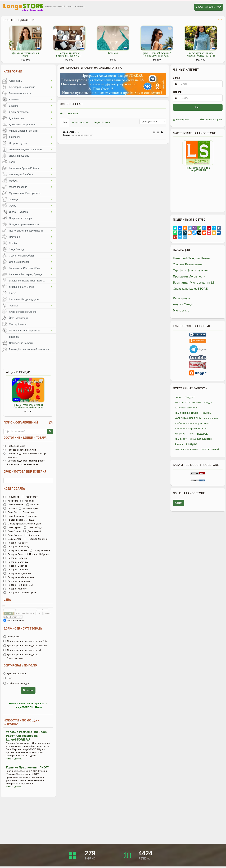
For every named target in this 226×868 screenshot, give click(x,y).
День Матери (12, 539)
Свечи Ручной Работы (21, 256)
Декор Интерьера (19, 112)
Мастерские (181, 311)
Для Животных (17, 118)
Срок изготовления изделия (25, 471)
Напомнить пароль (211, 120)
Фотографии (12, 637)
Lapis (178, 397)
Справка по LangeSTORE (190, 289)
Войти (198, 107)
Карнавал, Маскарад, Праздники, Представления (28, 274)
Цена (7, 600)
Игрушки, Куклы (18, 143)
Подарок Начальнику (17, 581)
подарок (202, 434)
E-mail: (177, 78)
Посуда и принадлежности (24, 224)
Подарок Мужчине (15, 550)
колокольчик (211, 418)
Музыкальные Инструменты (25, 193)
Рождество (30, 497)
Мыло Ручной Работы (21, 174)
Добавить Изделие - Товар (209, 7)
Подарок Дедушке (15, 558)
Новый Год (11, 497)
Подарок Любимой (36, 539)
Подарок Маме (40, 550)
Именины (33, 505)
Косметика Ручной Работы (24, 168)
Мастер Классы (18, 324)
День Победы (33, 527)
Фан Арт (14, 306)
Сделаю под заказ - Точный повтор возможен (25, 455)
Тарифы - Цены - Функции (191, 270)
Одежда (13, 199)
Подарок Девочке (15, 566)
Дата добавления (15, 674)
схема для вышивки (201, 439)
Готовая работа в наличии (20, 450)
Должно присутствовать (23, 628)
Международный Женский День (22, 524)
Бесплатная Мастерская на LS (194, 283)
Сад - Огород (16, 249)
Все (65, 122)
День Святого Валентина (19, 512)
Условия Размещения (188, 264)
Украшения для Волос (21, 287)
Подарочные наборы (21, 218)
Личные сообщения (187, 7)
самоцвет (181, 439)
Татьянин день (28, 508)
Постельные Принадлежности (26, 231)
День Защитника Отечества (20, 516)
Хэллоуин (32, 535)
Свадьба (10, 508)
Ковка (12, 162)
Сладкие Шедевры (19, 262)
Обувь (12, 206)
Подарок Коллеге (15, 589)
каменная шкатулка (187, 413)
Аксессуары (16, 81)
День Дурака (12, 527)
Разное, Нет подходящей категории (29, 349)
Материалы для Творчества (25, 331)
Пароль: (178, 92)
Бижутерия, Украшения (22, 87)
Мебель (13, 181)
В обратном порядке (16, 683)
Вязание (14, 106)
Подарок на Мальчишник (19, 577)
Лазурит (190, 397)
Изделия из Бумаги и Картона (26, 149)
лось (191, 434)
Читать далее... (14, 759)
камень (206, 413)
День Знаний (32, 531)
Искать (28, 690)
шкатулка (192, 444)
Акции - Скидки (102, 122)
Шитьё (13, 293)
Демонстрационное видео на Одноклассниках (21, 656)
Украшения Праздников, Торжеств (28, 281)
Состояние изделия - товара (25, 438)
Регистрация (181, 120)
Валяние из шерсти (20, 93)
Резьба (13, 243)
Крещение (11, 501)
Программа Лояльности (189, 277)
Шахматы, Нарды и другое (24, 299)
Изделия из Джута (19, 156)
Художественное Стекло (23, 312)
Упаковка (14, 337)
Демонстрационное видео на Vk (22, 650)
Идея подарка (14, 488)
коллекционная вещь (188, 418)
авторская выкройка (186, 408)
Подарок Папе (13, 554)
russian (179, 503)
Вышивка (14, 100)
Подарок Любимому (16, 547)
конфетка (180, 434)
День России (12, 531)
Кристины (28, 501)
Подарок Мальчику (16, 562)
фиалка (179, 444)
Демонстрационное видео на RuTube (25, 646)
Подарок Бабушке (37, 554)
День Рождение (14, 505)
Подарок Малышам (16, 570)
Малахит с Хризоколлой (188, 402)
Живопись (15, 137)
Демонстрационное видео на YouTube (26, 641)
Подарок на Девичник (17, 573)
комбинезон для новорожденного (193, 423)
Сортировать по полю (20, 665)
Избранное (179, 7)
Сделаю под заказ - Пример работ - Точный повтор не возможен (25, 463)
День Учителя (13, 535)
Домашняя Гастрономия (23, 125)
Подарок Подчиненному (18, 585)
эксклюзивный (210, 449)
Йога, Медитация (19, 318)
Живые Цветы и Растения (24, 131)
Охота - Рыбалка (18, 212)
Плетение (14, 237)
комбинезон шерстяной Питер (191, 428)
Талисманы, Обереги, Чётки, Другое (28, 268)
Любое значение (14, 446)
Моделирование (18, 187)
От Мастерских (80, 122)
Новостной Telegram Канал (191, 258)
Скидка (208, 402)
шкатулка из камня (186, 449)
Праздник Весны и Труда (19, 520)
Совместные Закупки (21, 343)
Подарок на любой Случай (20, 593)
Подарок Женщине (15, 543)
